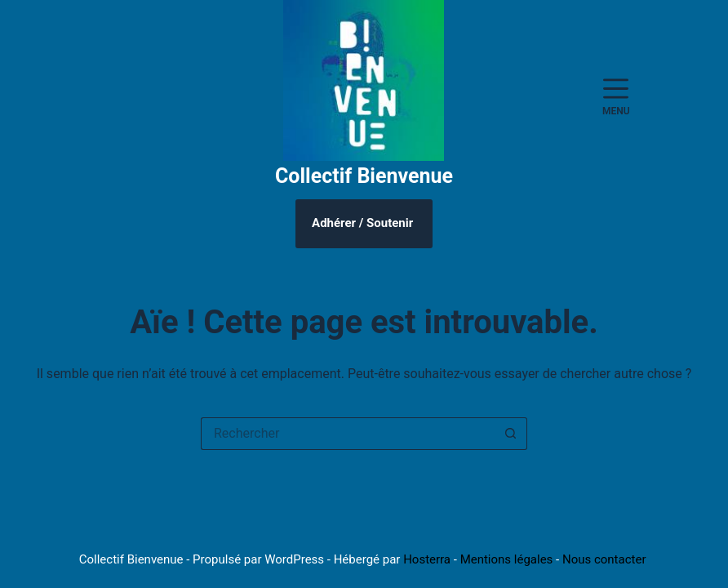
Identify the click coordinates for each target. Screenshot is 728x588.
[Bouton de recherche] (511, 434)
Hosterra (427, 559)
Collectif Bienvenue (364, 176)
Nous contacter (604, 559)
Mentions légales (507, 559)
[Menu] (616, 96)
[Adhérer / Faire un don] (364, 224)
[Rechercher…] (348, 434)
